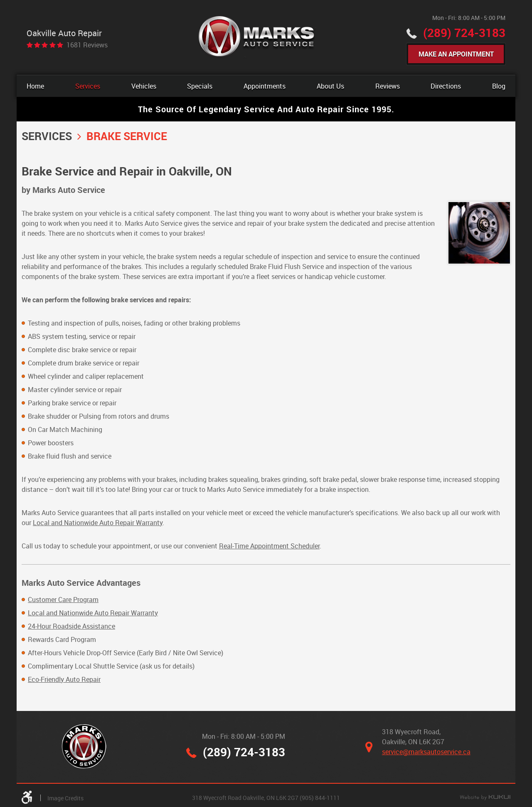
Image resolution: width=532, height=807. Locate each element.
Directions (446, 86)
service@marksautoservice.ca (426, 752)
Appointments (265, 86)
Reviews (388, 86)
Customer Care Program (63, 600)
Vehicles (144, 86)
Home (35, 86)
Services (88, 86)
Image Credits (65, 798)
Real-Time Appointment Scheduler (269, 546)
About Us (330, 86)
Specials (200, 86)
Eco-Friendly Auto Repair (64, 679)
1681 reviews (87, 45)
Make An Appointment (456, 54)
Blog (499, 86)
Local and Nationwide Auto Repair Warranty (98, 523)
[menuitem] (35, 86)
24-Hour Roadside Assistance (71, 626)
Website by (485, 798)
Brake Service (127, 136)
